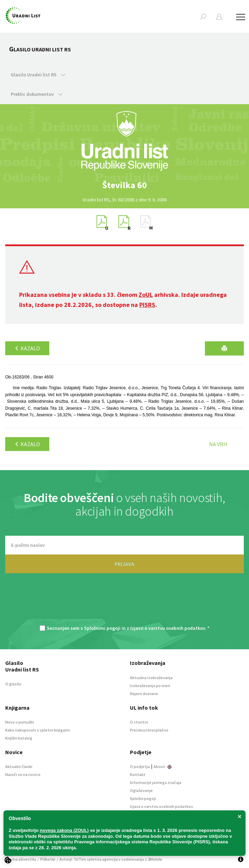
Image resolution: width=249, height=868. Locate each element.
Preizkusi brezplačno (149, 730)
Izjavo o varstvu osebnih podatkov (168, 628)
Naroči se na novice (23, 774)
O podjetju (140, 766)
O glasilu (13, 684)
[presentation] (125, 603)
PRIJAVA (124, 564)
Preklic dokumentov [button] (37, 94)
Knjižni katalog (19, 738)
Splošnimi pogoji (102, 628)
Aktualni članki (19, 766)
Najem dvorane (144, 694)
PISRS (147, 305)
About (163, 766)
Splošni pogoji (143, 798)
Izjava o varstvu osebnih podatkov (161, 806)
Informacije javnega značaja (156, 782)
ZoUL (146, 295)
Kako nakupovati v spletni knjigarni (38, 730)
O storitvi (139, 722)
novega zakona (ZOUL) (64, 830)
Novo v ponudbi (20, 722)
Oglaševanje (141, 790)
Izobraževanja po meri (150, 686)
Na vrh (218, 444)
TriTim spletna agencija (96, 859)
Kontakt (138, 774)
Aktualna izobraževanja (151, 678)
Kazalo (27, 348)
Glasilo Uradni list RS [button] (38, 75)
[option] (125, 185)
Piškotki (48, 859)
